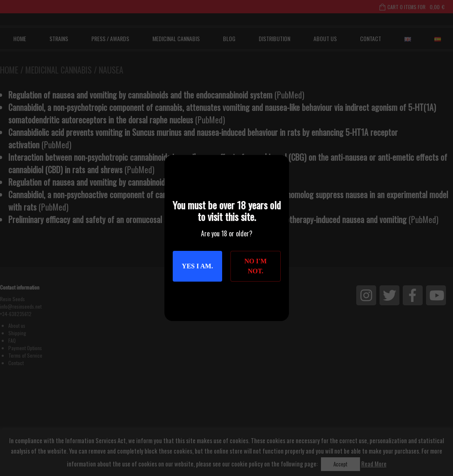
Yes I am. (197, 266)
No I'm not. (256, 266)
